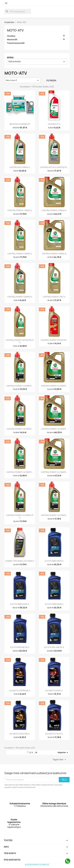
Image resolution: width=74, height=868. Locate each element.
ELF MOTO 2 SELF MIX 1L (20, 734)
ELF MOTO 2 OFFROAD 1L (20, 691)
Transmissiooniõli (16, 43)
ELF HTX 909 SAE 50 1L (20, 647)
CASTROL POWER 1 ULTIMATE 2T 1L (20, 517)
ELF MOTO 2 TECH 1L (54, 734)
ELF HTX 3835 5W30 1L (54, 604)
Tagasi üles (60, 760)
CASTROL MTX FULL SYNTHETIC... (54, 167)
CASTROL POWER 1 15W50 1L (20, 254)
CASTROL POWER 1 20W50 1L (20, 297)
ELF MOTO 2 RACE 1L (54, 691)
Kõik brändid (37, 62)
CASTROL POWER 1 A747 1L (54, 297)
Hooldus (11, 36)
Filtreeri (51, 80)
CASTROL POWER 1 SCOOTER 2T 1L (20, 341)
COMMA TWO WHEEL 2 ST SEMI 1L (20, 561)
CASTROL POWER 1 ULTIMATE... (20, 386)
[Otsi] (18, 11)
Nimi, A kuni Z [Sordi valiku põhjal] (23, 80)
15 (36, 753)
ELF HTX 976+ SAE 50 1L (54, 647)
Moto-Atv (15, 30)
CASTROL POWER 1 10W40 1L (20, 210)
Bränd (10, 58)
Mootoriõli (12, 40)
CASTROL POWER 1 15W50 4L (54, 254)
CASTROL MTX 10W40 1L (20, 167)
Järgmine (63, 753)
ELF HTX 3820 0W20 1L (54, 561)
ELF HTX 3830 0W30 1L (20, 604)
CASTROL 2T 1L (54, 124)
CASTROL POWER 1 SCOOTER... (54, 340)
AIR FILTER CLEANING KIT (20, 124)
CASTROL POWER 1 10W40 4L (54, 210)
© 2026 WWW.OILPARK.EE (37, 865)
